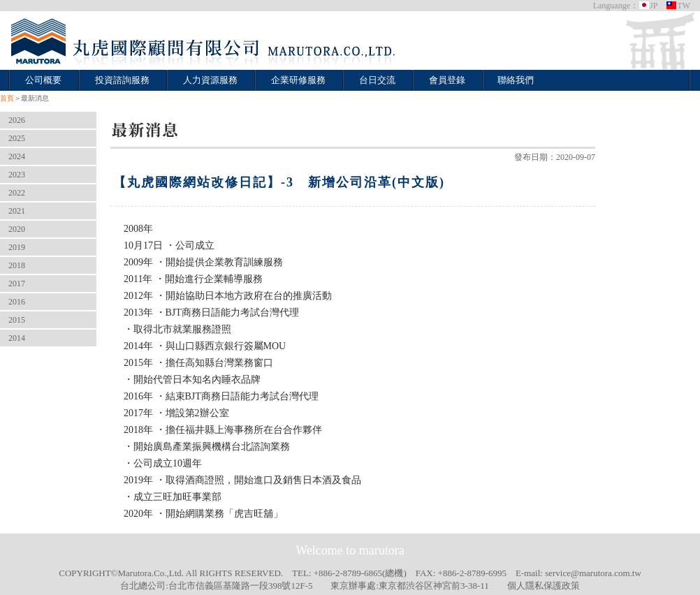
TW (678, 6)
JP (648, 6)
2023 (17, 175)
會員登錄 (447, 80)
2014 (17, 338)
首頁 (7, 98)
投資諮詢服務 (122, 80)
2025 (17, 138)
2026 (17, 120)
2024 (17, 156)
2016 (17, 302)
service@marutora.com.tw (593, 573)
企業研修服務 (298, 80)
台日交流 (377, 80)
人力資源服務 (210, 80)
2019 (17, 247)
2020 (17, 229)
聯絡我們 (516, 80)
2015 (17, 320)
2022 (17, 193)
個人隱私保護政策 (544, 586)
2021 (17, 211)
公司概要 (43, 80)
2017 (17, 284)
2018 (17, 265)
